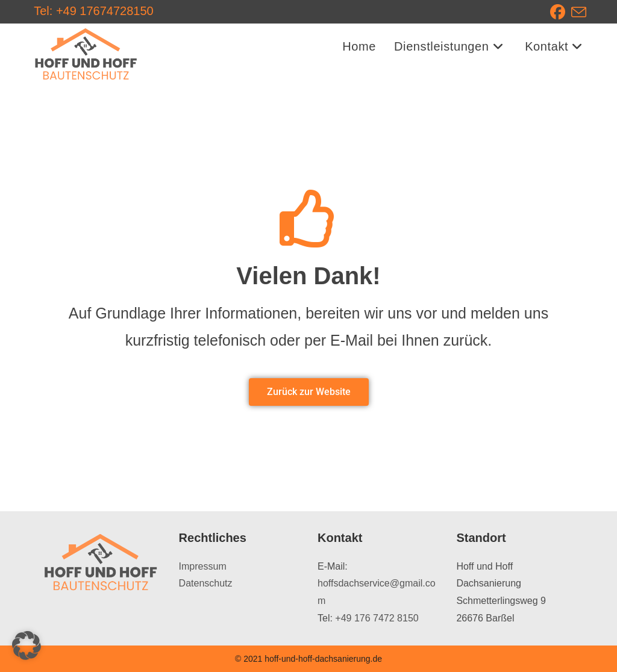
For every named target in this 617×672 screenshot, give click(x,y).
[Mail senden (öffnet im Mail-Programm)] (579, 12)
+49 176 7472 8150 (377, 618)
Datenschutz (206, 583)
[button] (27, 646)
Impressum (203, 566)
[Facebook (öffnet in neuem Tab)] (561, 12)
